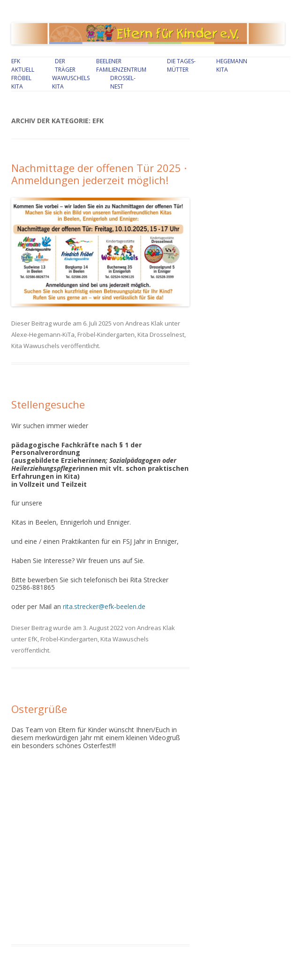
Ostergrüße (39, 709)
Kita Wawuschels (35, 346)
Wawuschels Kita (71, 82)
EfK (33, 639)
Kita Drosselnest (161, 334)
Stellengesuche (48, 404)
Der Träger (65, 65)
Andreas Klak (144, 323)
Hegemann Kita (232, 65)
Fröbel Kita (21, 82)
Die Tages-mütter (181, 65)
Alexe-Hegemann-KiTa (43, 334)
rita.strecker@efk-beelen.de (104, 606)
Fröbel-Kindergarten (106, 334)
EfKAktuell (23, 65)
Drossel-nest (123, 82)
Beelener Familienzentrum (121, 65)
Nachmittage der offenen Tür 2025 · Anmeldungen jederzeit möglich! (99, 174)
